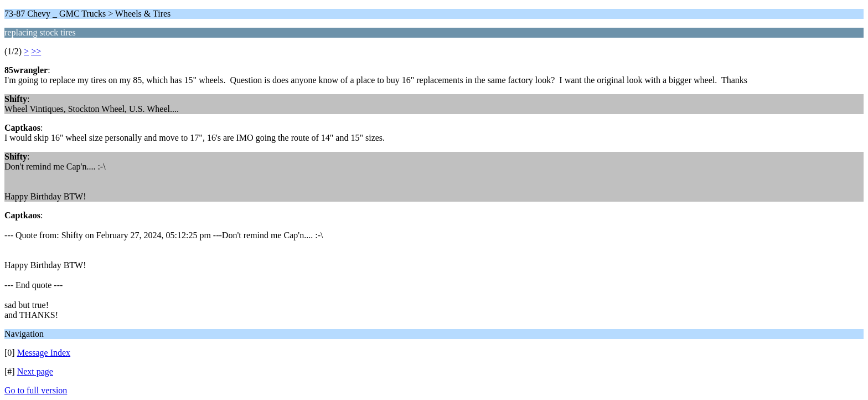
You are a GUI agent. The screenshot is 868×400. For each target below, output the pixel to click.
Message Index (44, 353)
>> (36, 51)
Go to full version (36, 390)
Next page (35, 371)
